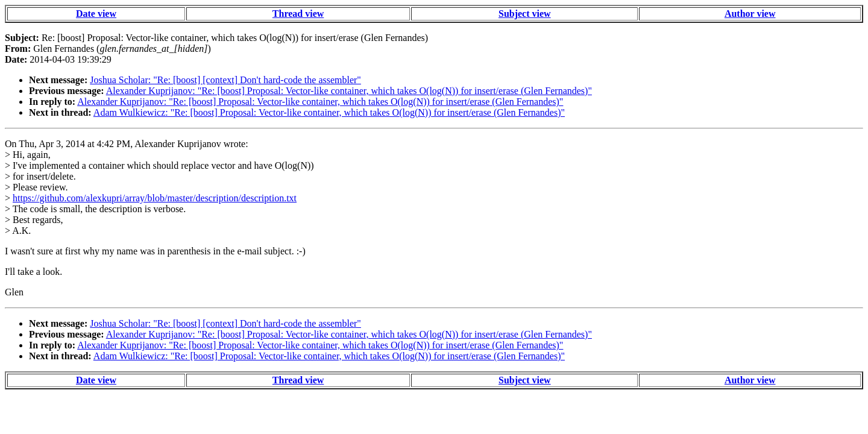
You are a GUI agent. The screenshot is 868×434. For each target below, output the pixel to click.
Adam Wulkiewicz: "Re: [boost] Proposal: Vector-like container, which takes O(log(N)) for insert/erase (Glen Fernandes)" (329, 112)
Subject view (525, 14)
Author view (750, 14)
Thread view (298, 14)
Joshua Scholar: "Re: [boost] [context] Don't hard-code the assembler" (225, 80)
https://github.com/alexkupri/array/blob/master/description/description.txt (155, 198)
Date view (96, 14)
